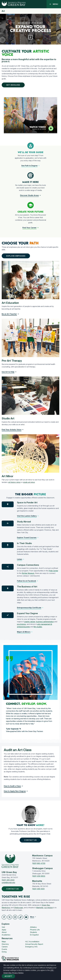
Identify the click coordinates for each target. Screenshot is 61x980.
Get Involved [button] (14, 85)
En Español (34, 935)
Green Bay (46, 905)
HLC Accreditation (32, 942)
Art (3, 11)
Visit (3, 927)
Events (4, 949)
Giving (4, 952)
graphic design (30, 622)
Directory (5, 944)
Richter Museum (28, 573)
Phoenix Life (35, 930)
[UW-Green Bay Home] (13, 4)
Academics (6, 935)
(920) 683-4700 (39, 863)
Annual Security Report (34, 944)
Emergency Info (31, 947)
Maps (4, 942)
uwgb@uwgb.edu (8, 883)
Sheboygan (19, 908)
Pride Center (53, 571)
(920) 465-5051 (38, 889)
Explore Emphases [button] (16, 256)
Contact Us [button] (31, 840)
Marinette (40, 908)
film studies (38, 627)
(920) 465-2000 (8, 880)
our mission (49, 908)
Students (33, 932)
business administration (45, 622)
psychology (21, 624)
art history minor (14, 482)
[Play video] (51, 128)
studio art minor (29, 482)
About (4, 932)
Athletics (33, 927)
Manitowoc (6, 908)
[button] (31, 37)
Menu (54, 4)
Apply (4, 930)
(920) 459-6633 (39, 876)
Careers (5, 947)
